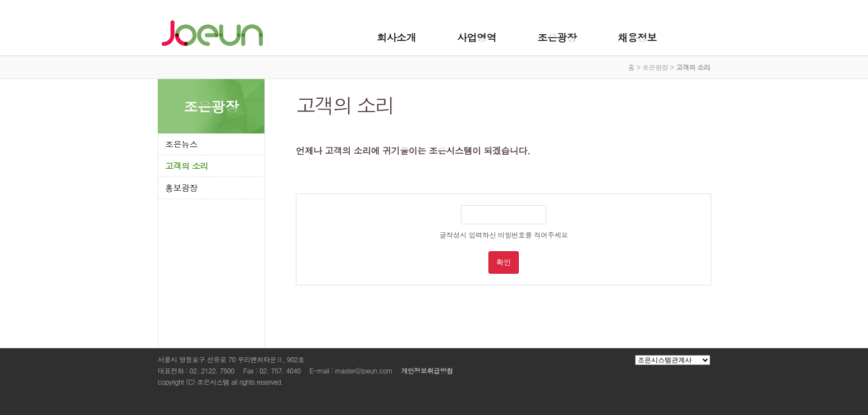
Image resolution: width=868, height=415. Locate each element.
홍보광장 (181, 188)
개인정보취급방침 (427, 370)
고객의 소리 (187, 166)
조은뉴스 (181, 144)
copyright (171, 382)
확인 (504, 262)
